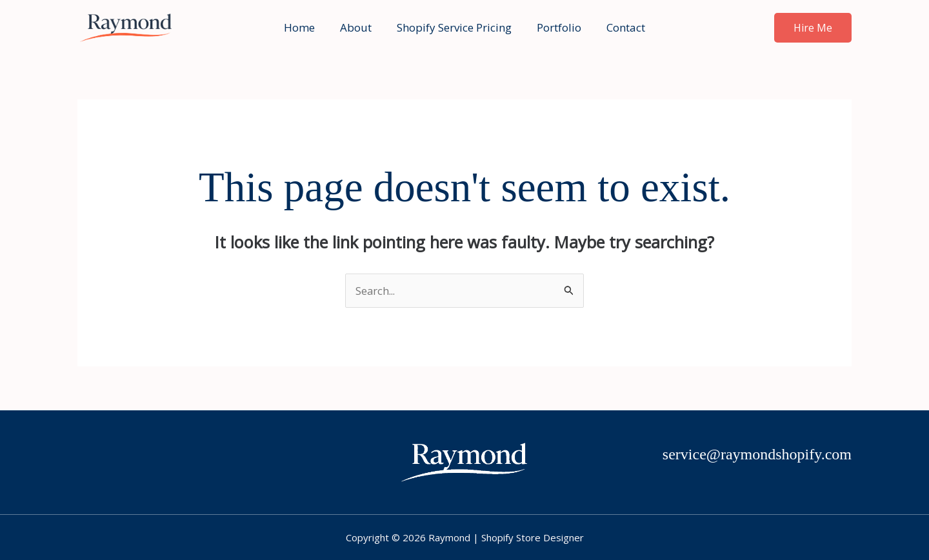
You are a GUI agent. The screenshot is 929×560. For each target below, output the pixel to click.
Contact (619, 27)
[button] (813, 28)
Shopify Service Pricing (454, 27)
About (359, 27)
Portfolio (556, 27)
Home (306, 27)
